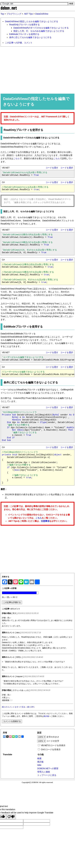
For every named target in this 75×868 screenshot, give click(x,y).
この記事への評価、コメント (19, 43)
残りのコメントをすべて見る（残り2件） (19, 707)
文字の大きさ (53, 737)
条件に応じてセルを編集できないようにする (30, 37)
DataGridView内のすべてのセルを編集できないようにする (41, 28)
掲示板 (46, 716)
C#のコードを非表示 (51, 749)
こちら (16, 158)
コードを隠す (52, 168)
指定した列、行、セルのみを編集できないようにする (39, 31)
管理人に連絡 (44, 772)
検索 (39, 758)
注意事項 (45, 521)
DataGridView (42, 14)
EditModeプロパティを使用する (24, 34)
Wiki (39, 765)
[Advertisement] (37, 70)
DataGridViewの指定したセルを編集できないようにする (32, 21)
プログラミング (14, 14)
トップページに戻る (47, 775)
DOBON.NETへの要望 (48, 768)
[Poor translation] (11, 817)
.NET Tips (28, 14)
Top (2, 14)
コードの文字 (53, 741)
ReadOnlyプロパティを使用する (24, 25)
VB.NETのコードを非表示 (53, 745)
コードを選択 (67, 168)
